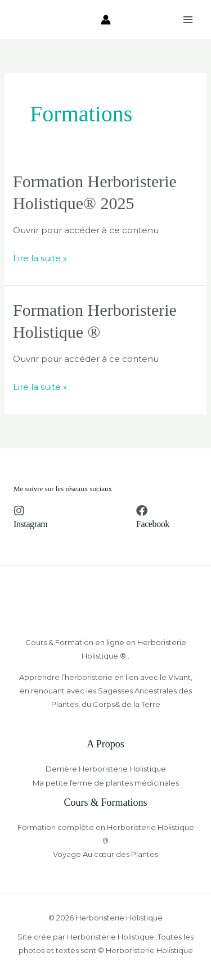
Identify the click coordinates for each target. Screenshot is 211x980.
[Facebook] (142, 511)
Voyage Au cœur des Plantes (105, 854)
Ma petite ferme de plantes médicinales (106, 783)
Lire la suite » (40, 257)
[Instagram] (19, 511)
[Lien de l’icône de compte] (106, 20)
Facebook (153, 524)
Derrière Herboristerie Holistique (106, 769)
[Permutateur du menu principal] (188, 19)
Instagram (30, 524)
